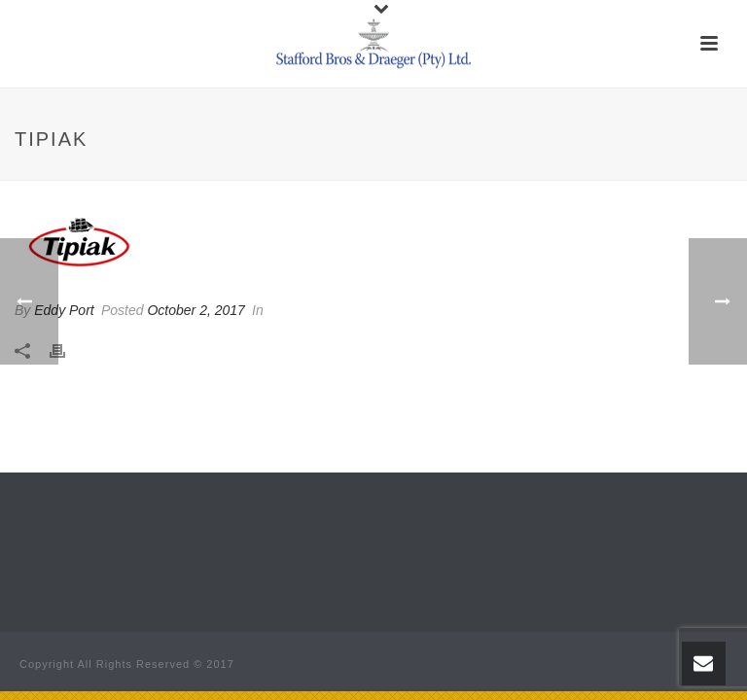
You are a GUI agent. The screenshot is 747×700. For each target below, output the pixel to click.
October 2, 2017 (196, 310)
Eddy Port (64, 310)
